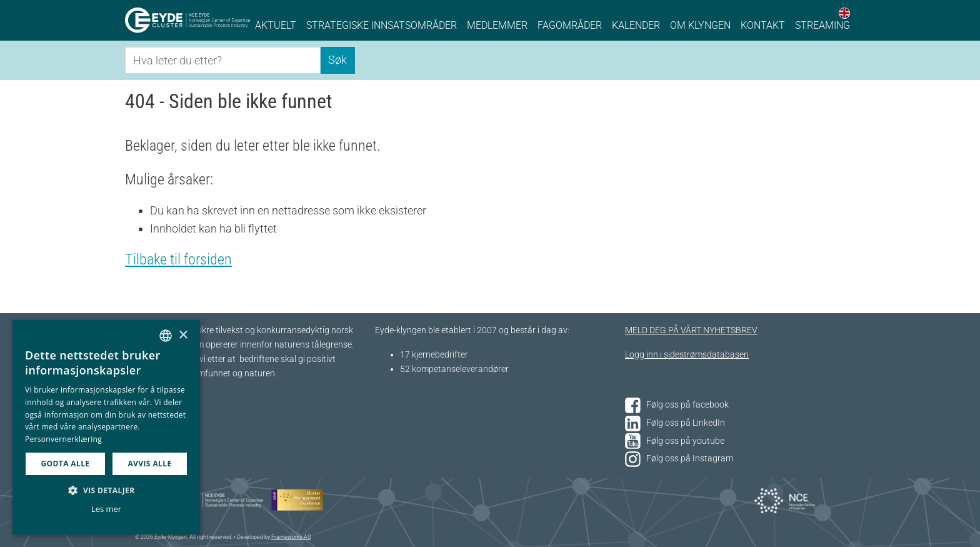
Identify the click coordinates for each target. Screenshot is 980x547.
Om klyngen (700, 25)
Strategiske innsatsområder (382, 25)
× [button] (183, 335)
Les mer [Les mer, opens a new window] (106, 509)
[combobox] (166, 336)
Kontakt (763, 25)
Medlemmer (497, 25)
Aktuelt (276, 25)
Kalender (636, 25)
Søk (337, 60)
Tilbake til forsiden (178, 259)
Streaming (822, 25)
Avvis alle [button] (149, 464)
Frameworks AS (291, 537)
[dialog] (106, 427)
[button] (106, 490)
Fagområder (570, 25)
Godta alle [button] (65, 464)
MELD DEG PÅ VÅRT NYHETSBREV (691, 330)
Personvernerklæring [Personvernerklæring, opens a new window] (63, 439)
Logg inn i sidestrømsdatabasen (687, 355)
